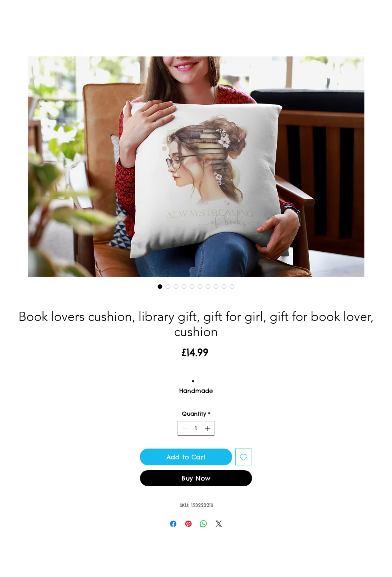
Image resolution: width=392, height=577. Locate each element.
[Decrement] (184, 428)
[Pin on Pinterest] (188, 524)
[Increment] (208, 428)
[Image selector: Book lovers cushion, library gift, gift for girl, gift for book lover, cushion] (160, 286)
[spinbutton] (196, 428)
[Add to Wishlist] (244, 457)
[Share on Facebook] (173, 524)
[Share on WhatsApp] (204, 524)
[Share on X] (219, 524)
